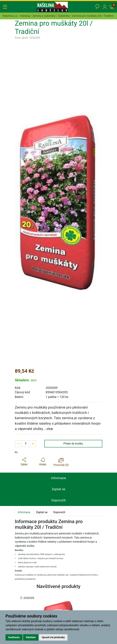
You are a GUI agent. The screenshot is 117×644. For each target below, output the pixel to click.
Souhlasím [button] (14, 637)
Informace (58, 478)
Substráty (64, 16)
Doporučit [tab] (59, 512)
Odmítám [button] (31, 637)
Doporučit (58, 500)
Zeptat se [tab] (42, 512)
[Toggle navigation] (5, 7)
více (50, 429)
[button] (24, 462)
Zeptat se (58, 489)
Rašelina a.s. (10, 16)
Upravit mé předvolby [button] (53, 637)
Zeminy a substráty (44, 16)
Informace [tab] (24, 512)
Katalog (25, 16)
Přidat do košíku (73, 444)
